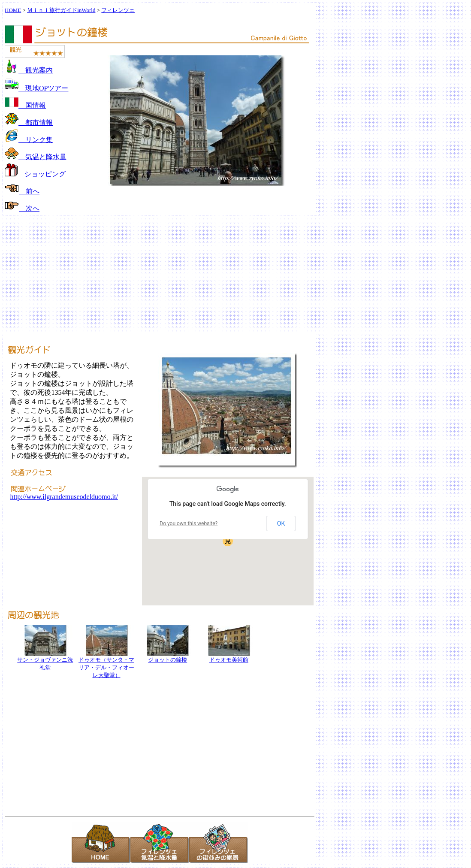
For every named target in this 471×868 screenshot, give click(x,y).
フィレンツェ (118, 10)
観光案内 (29, 70)
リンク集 (29, 140)
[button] (228, 541)
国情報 (25, 105)
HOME (13, 10)
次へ (22, 208)
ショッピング (35, 174)
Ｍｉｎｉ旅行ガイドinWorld (61, 10)
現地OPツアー (36, 88)
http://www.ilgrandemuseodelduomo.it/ (64, 497)
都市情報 (29, 122)
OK (281, 523)
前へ (22, 191)
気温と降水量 (36, 157)
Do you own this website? (189, 523)
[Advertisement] (235, 275)
